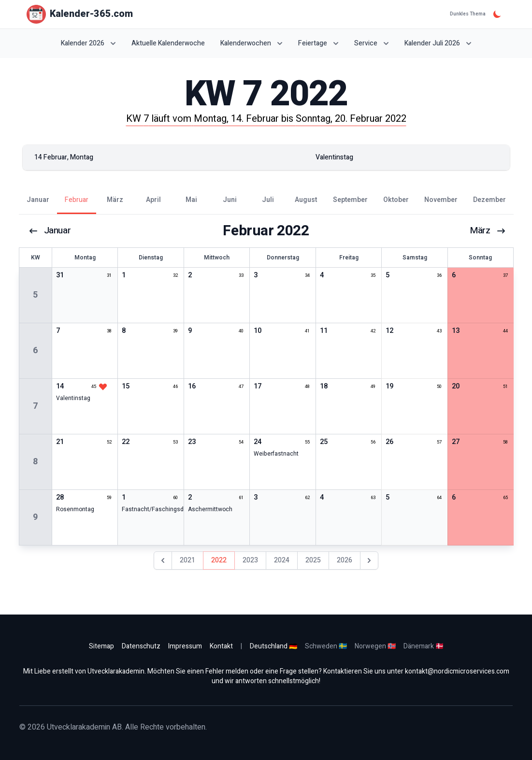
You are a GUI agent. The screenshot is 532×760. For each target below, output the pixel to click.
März (487, 231)
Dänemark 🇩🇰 (424, 646)
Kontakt (221, 646)
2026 (345, 560)
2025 (313, 560)
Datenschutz (141, 646)
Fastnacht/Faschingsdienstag (163, 509)
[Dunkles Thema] (497, 14)
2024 (282, 560)
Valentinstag (73, 398)
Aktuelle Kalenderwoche (168, 43)
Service (372, 43)
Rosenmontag (75, 509)
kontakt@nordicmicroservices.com (457, 671)
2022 (219, 560)
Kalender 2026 (88, 43)
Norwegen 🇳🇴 (375, 646)
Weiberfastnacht (276, 454)
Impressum (185, 646)
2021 (187, 560)
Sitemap (101, 646)
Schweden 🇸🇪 (326, 646)
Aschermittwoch (210, 509)
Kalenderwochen (252, 43)
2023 (250, 560)
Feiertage (318, 43)
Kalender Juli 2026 (438, 43)
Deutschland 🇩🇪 (273, 646)
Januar (50, 231)
